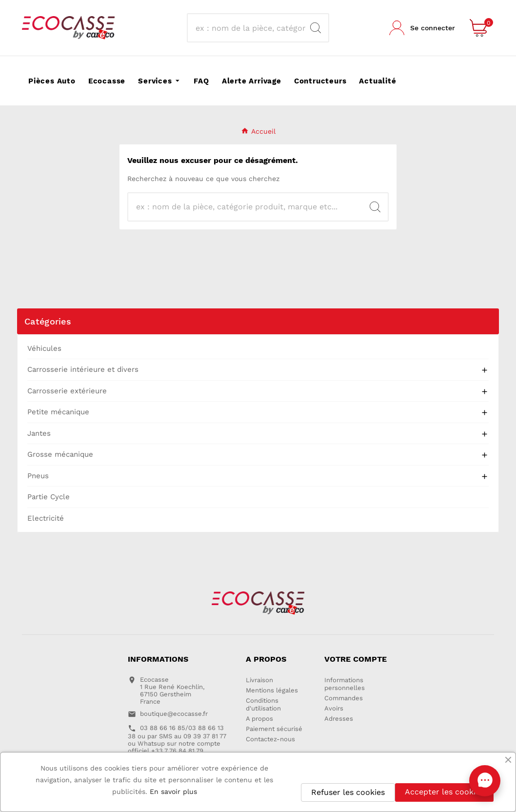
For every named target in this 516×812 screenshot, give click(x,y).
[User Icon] (422, 28)
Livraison (259, 680)
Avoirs (334, 708)
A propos (259, 719)
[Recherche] (249, 28)
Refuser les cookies (348, 792)
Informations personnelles (345, 684)
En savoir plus (173, 792)
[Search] (316, 28)
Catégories (48, 321)
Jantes (39, 433)
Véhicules (44, 348)
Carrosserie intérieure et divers (83, 369)
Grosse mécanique (60, 454)
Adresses (339, 719)
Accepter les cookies (444, 792)
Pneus (38, 476)
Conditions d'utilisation (263, 704)
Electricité (46, 518)
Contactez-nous (270, 739)
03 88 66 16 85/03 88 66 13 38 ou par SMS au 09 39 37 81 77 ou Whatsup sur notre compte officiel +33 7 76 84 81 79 (177, 739)
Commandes (344, 698)
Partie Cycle (49, 497)
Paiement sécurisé (274, 729)
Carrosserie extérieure (67, 391)
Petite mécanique (58, 412)
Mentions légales (272, 690)
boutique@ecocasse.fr (174, 714)
